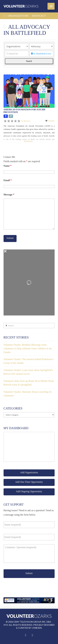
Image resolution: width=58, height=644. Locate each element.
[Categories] (41, 46)
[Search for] (17, 54)
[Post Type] (17, 46)
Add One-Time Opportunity (29, 482)
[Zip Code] (41, 54)
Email (8, 180)
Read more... (29, 141)
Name (8, 166)
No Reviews (26, 121)
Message (9, 195)
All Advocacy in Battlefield (27, 30)
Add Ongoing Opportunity (29, 491)
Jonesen (37, 628)
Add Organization (29, 472)
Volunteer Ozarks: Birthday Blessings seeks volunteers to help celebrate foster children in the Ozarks (28, 348)
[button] (51, 6)
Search (32, 61)
